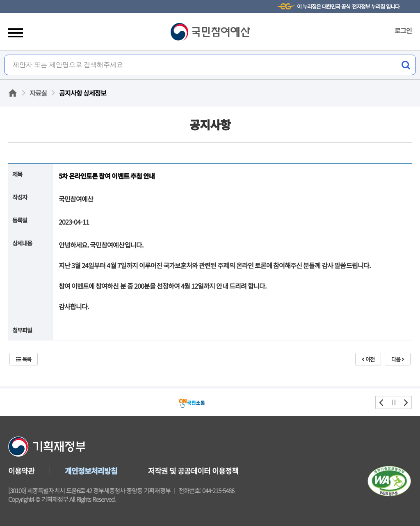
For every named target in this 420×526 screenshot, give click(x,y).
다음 (398, 359)
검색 (406, 65)
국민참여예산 (210, 32)
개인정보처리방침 (91, 471)
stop (394, 402)
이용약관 (21, 471)
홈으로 (13, 93)
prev (382, 402)
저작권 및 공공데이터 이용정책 (193, 471)
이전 (368, 359)
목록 (24, 359)
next (405, 402)
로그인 (403, 30)
